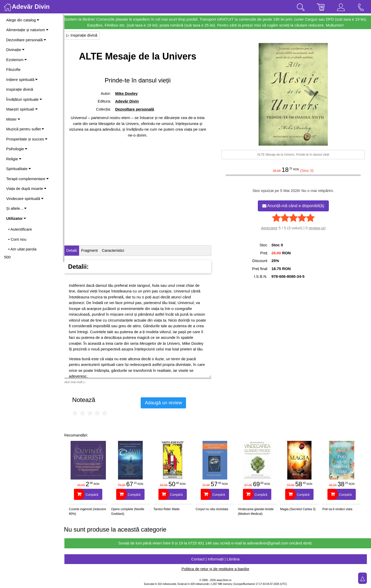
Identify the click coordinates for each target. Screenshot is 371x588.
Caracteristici (118, 250)
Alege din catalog (23, 20)
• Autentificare (20, 229)
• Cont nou (17, 239)
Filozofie (13, 69)
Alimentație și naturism (27, 30)
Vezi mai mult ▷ (79, 382)
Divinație (15, 50)
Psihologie (17, 149)
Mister (13, 119)
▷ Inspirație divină (86, 35)
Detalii (76, 250)
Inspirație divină (20, 89)
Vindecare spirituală (25, 199)
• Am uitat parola (22, 249)
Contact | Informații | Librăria (218, 559)
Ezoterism (16, 60)
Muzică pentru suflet (25, 129)
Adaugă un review (168, 403)
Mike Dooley (130, 93)
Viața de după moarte (26, 188)
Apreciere (270, 228)
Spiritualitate (19, 169)
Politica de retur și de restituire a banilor (218, 569)
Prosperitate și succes (27, 139)
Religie (14, 159)
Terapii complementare (27, 179)
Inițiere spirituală (22, 79)
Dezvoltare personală (26, 40)
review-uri (318, 228)
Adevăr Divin (131, 101)
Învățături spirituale (24, 99)
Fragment (94, 250)
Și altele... (16, 208)
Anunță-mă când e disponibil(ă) (294, 206)
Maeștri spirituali (22, 109)
